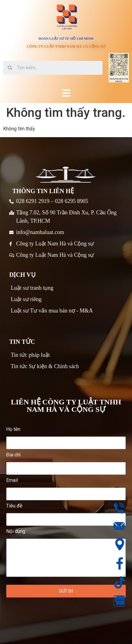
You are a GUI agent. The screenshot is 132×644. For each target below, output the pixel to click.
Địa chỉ (66, 462)
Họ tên (66, 436)
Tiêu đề (66, 513)
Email (66, 487)
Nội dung (66, 553)
